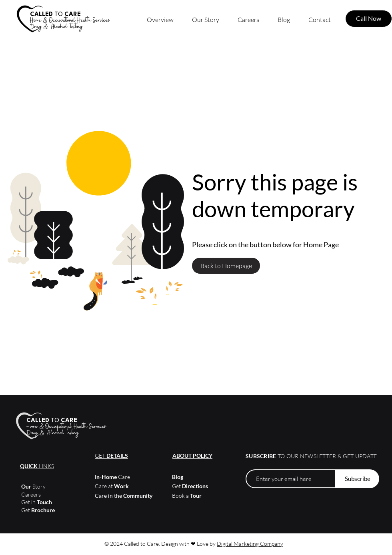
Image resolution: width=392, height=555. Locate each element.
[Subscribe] (357, 479)
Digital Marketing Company (250, 544)
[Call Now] (369, 19)
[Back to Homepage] (226, 266)
